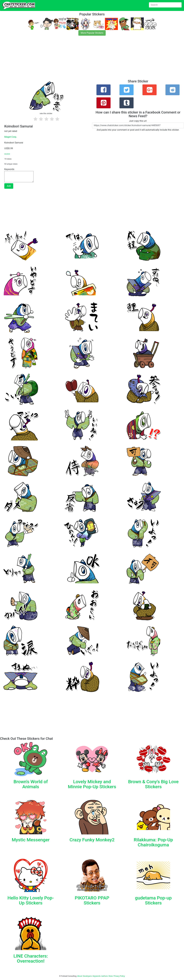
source (7, 154)
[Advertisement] (86, 59)
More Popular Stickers (92, 33)
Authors (105, 976)
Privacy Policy (119, 976)
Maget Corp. (11, 137)
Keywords (97, 976)
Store (111, 976)
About (80, 976)
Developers (87, 976)
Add (9, 186)
